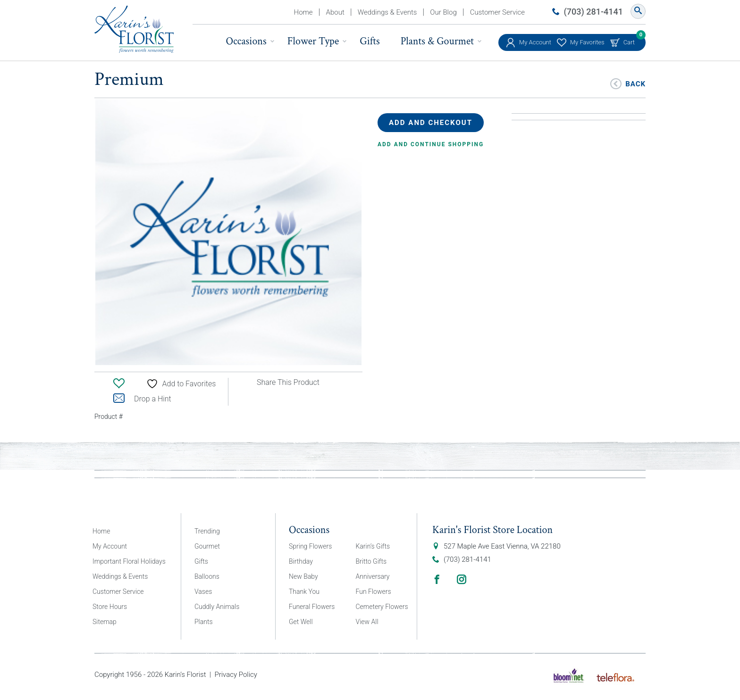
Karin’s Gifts (373, 546)
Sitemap (105, 622)
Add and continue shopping (431, 144)
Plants (204, 622)
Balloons (207, 576)
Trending (207, 531)
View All (367, 622)
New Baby (303, 576)
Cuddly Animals (217, 607)
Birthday (301, 561)
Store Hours (110, 607)
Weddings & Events (387, 12)
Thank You (304, 592)
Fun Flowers (374, 592)
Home (303, 12)
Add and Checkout (431, 123)
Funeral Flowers (312, 607)
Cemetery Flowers (382, 607)
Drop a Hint (142, 399)
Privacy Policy (235, 675)
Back (635, 83)
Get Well (301, 622)
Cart (629, 40)
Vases (203, 592)
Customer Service (497, 12)
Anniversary (373, 576)
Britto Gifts (371, 561)
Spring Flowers (310, 546)
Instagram (462, 579)
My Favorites (587, 42)
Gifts (370, 41)
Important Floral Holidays (129, 561)
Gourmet (207, 546)
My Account (535, 42)
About (335, 12)
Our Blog (443, 12)
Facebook (437, 579)
